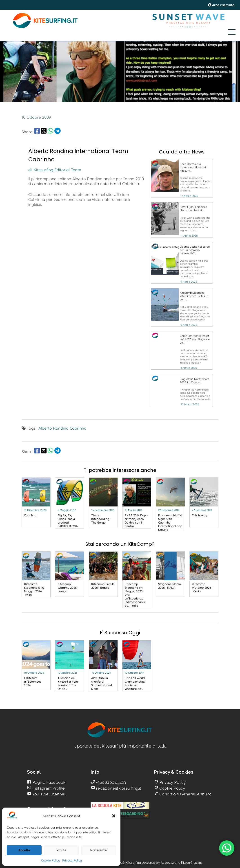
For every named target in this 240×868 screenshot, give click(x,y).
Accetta (24, 850)
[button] (114, 816)
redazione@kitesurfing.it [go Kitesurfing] (118, 788)
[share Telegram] (58, 132)
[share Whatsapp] (50, 132)
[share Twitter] (44, 132)
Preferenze (99, 850)
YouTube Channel (48, 794)
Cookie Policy (51, 860)
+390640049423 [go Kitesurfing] (110, 782)
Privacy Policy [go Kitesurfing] (172, 782)
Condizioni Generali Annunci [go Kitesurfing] (185, 794)
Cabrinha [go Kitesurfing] (78, 428)
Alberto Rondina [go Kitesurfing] (53, 428)
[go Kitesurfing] (182, 178)
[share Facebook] (37, 132)
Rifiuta (61, 850)
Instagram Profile (48, 788)
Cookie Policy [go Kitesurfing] (172, 788)
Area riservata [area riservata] (221, 5)
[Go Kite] (46, 27)
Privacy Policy (72, 860)
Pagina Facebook (48, 782)
